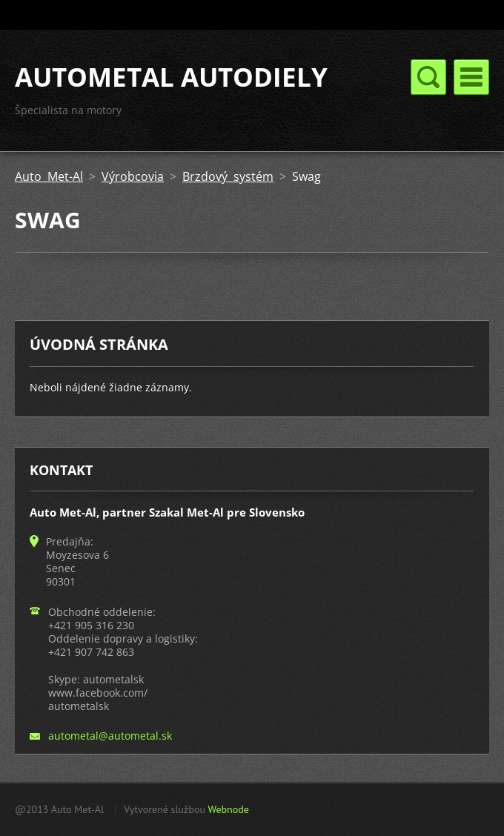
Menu (471, 77)
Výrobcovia (133, 176)
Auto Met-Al (49, 176)
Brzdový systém (228, 176)
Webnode (228, 809)
